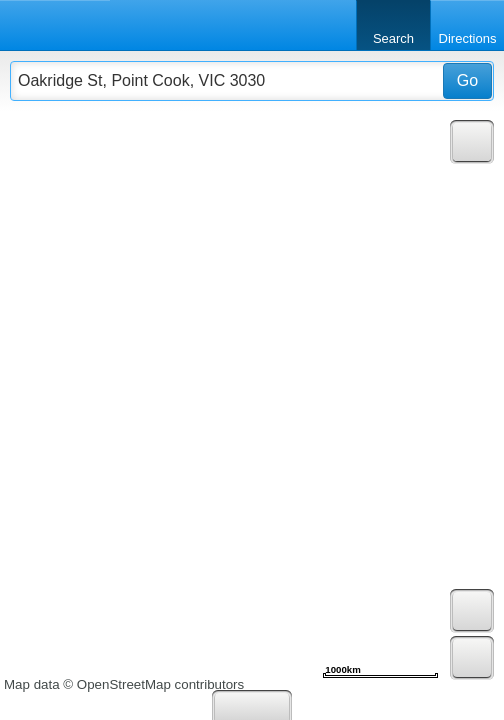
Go (467, 80)
